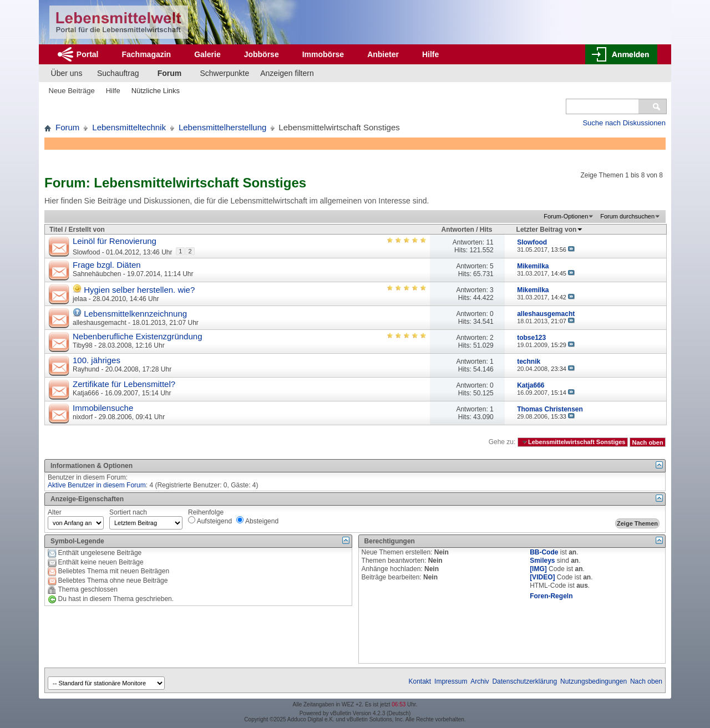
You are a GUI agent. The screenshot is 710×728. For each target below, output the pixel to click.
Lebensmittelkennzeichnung (135, 314)
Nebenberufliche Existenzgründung (138, 336)
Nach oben (647, 442)
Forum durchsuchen (627, 216)
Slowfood (86, 252)
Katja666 (86, 393)
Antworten (458, 230)
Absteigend (257, 521)
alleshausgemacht (100, 323)
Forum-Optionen (566, 216)
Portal (88, 54)
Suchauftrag (118, 73)
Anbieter (383, 54)
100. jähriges (97, 360)
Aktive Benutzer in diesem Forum (97, 485)
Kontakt (420, 681)
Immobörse (323, 54)
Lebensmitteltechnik (129, 127)
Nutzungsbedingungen (594, 681)
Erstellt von (86, 230)
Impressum (451, 681)
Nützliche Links (156, 91)
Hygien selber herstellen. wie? (139, 290)
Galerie (207, 54)
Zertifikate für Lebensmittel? (124, 384)
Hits (486, 230)
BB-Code (544, 552)
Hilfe (430, 54)
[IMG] (538, 569)
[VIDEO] (542, 577)
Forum (170, 73)
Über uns (67, 73)
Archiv (480, 681)
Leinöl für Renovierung (115, 241)
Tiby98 (83, 345)
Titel (56, 230)
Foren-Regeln (551, 596)
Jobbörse (262, 54)
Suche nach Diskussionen (624, 123)
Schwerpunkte (225, 73)
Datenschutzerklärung (524, 681)
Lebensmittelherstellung (222, 127)
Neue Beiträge (72, 91)
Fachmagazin (146, 54)
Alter (55, 512)
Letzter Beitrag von (550, 230)
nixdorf (83, 417)
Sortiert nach (128, 512)
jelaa (80, 299)
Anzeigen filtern (287, 73)
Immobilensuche (103, 408)
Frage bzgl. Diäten (107, 265)
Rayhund (86, 369)
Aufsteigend (210, 521)
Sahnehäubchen (97, 274)
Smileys (542, 561)
